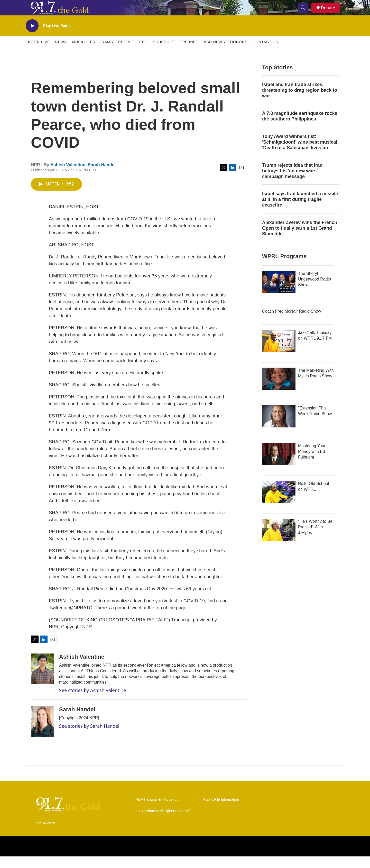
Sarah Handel (102, 176)
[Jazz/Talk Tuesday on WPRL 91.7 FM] (279, 352)
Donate (331, 13)
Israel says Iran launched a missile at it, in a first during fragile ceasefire (300, 211)
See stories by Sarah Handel (89, 738)
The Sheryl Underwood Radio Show (314, 291)
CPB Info (189, 53)
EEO (144, 53)
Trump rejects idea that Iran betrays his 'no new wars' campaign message (292, 182)
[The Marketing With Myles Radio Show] (279, 390)
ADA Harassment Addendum (159, 811)
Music (78, 53)
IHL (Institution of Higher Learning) (163, 823)
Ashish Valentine (68, 176)
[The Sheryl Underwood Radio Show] (279, 293)
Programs (101, 53)
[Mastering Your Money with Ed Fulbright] (279, 466)
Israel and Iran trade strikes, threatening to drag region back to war (300, 102)
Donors (239, 53)
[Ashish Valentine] (42, 680)
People (126, 53)
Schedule (164, 53)
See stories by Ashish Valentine (92, 702)
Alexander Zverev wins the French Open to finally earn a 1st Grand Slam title (300, 240)
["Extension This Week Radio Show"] (279, 428)
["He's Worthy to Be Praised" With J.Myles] (279, 541)
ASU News (214, 53)
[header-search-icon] (305, 14)
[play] (32, 37)
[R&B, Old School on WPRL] (279, 503)
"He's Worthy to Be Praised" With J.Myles (315, 539)
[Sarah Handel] (42, 733)
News (61, 53)
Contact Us (265, 53)
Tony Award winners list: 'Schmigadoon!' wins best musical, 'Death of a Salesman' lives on (300, 154)
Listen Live (38, 53)
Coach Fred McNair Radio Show (292, 323)
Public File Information (221, 811)
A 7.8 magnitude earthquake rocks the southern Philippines (300, 128)
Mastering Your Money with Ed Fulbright (312, 463)
